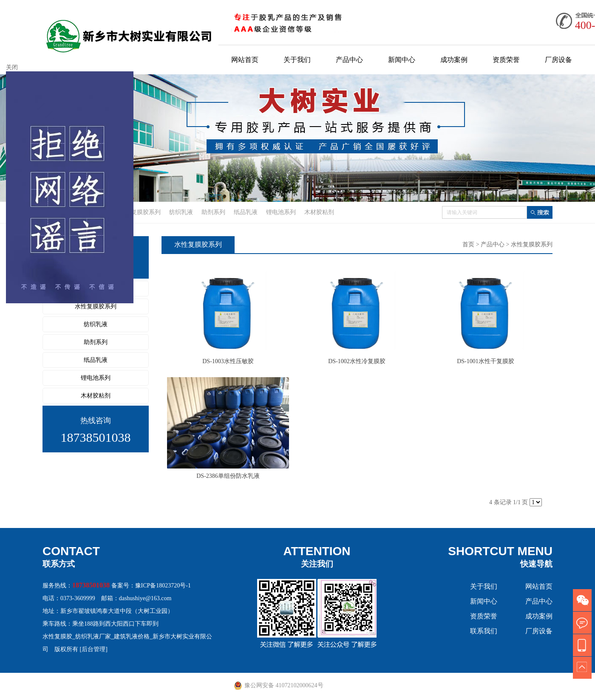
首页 (468, 244)
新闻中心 (402, 60)
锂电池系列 (281, 212)
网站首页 (245, 60)
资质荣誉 (506, 60)
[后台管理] (94, 649)
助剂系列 (213, 212)
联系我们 (484, 631)
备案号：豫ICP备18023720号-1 (151, 586)
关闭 (12, 67)
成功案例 (454, 60)
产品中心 (349, 60)
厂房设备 (558, 60)
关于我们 (297, 60)
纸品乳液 (246, 212)
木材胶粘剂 (319, 212)
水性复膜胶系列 (140, 212)
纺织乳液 (181, 212)
